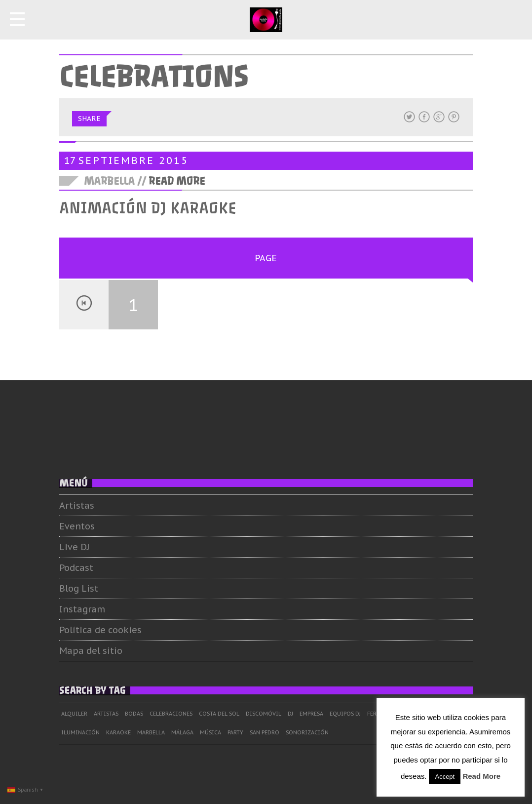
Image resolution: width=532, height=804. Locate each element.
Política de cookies (100, 630)
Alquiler (74, 714)
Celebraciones (171, 714)
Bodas (134, 714)
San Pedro (265, 732)
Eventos (77, 526)
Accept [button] (445, 777)
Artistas (77, 505)
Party (235, 732)
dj (290, 714)
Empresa (311, 714)
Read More (177, 181)
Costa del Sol (219, 714)
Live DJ (75, 547)
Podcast (76, 568)
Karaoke (118, 732)
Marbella (151, 732)
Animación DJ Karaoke (148, 208)
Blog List (79, 588)
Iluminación (80, 732)
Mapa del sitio (91, 651)
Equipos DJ (345, 714)
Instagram (82, 609)
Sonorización (307, 732)
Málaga (182, 732)
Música (210, 732)
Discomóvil (264, 714)
